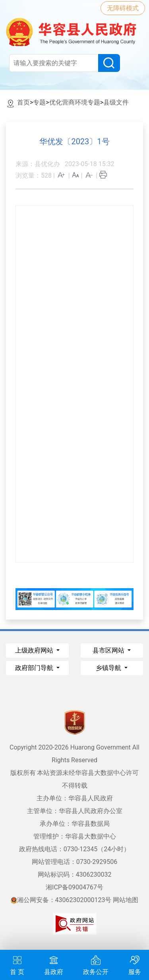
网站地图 (126, 900)
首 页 (17, 964)
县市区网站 (109, 650)
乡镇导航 (109, 668)
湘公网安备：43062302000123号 (61, 900)
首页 (23, 102)
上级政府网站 (35, 650)
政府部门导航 (35, 668)
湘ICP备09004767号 (74, 887)
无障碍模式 (123, 8)
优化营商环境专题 (75, 102)
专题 (39, 102)
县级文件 (116, 102)
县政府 (54, 964)
